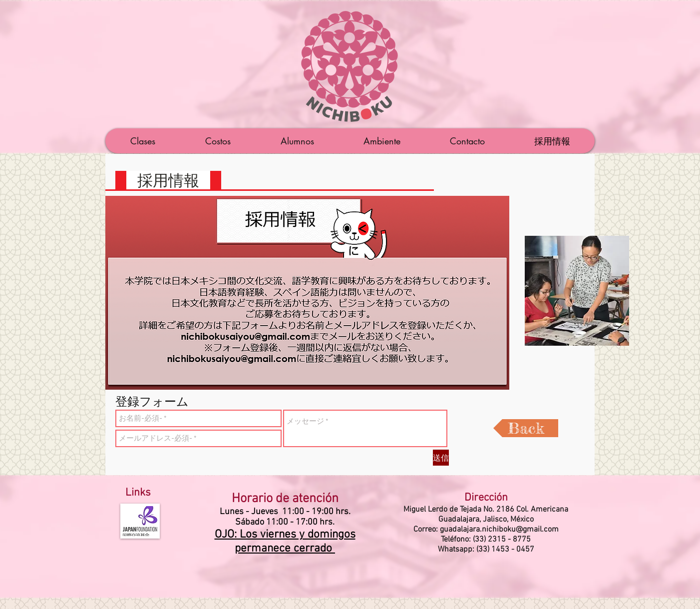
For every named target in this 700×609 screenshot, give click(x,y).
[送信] (441, 458)
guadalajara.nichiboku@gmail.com (499, 530)
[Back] (526, 428)
